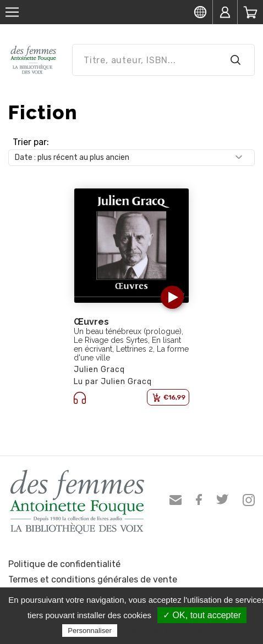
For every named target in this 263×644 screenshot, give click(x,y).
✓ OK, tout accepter (202, 615)
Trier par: (31, 142)
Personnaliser (90, 631)
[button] (172, 297)
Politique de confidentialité (64, 564)
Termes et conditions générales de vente (93, 579)
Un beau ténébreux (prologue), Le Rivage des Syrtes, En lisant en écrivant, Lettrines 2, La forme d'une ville (131, 345)
